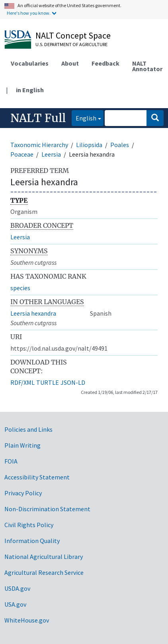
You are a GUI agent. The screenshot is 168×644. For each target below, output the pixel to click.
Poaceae (22, 154)
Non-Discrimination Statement (47, 509)
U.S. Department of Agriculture (71, 44)
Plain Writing (22, 445)
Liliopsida (89, 145)
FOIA (11, 461)
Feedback (105, 63)
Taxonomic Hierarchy (39, 145)
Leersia (51, 154)
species (20, 288)
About (70, 63)
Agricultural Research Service (44, 572)
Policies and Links (28, 429)
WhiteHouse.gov (27, 620)
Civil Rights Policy (29, 525)
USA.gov (15, 604)
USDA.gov (17, 588)
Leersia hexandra (33, 313)
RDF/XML (22, 382)
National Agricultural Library (44, 557)
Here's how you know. (29, 13)
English (84, 117)
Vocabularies (30, 63)
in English (30, 90)
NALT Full (38, 118)
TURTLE (48, 382)
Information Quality (32, 541)
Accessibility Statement (37, 477)
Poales (120, 145)
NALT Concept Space (73, 35)
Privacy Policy (23, 493)
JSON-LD (73, 382)
